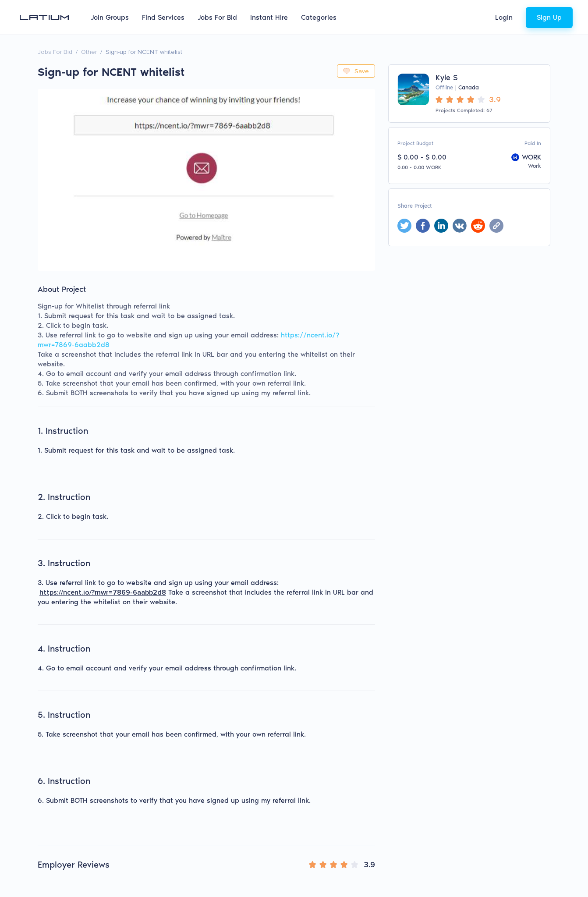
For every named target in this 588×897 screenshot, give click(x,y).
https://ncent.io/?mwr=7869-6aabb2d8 (103, 592)
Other (89, 52)
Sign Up (549, 17)
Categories (319, 17)
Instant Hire (269, 17)
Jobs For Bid (217, 17)
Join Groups (110, 17)
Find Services (163, 17)
